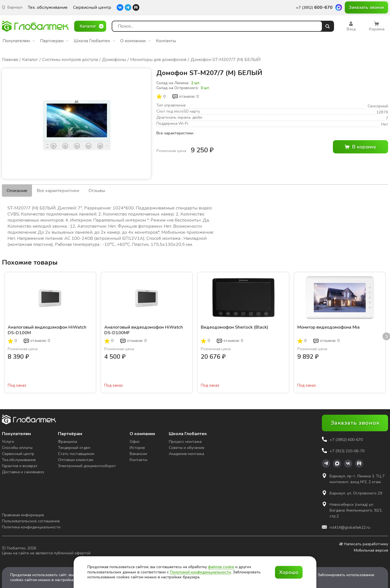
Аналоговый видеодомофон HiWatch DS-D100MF (144, 330)
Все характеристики (175, 133)
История (137, 448)
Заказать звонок (366, 7)
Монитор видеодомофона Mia (328, 327)
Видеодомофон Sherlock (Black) (234, 327)
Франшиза (67, 442)
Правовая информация (23, 515)
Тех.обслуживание (19, 460)
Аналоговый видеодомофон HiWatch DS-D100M (47, 330)
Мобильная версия (371, 550)
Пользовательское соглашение (31, 521)
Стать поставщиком (76, 454)
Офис (135, 442)
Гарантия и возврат (20, 466)
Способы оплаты (17, 448)
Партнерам (54, 41)
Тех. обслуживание (48, 8)
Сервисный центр (92, 8)
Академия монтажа (186, 454)
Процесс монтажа (185, 442)
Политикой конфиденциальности (200, 572)
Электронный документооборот (87, 466)
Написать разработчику (364, 544)
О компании (135, 41)
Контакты (166, 41)
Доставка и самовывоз (23, 472)
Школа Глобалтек (94, 41)
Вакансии (138, 454)
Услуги (8, 442)
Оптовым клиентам (76, 460)
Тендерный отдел (74, 448)
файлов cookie (221, 567)
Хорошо (289, 572)
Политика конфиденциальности (31, 527)
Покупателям (19, 41)
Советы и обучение (187, 448)
